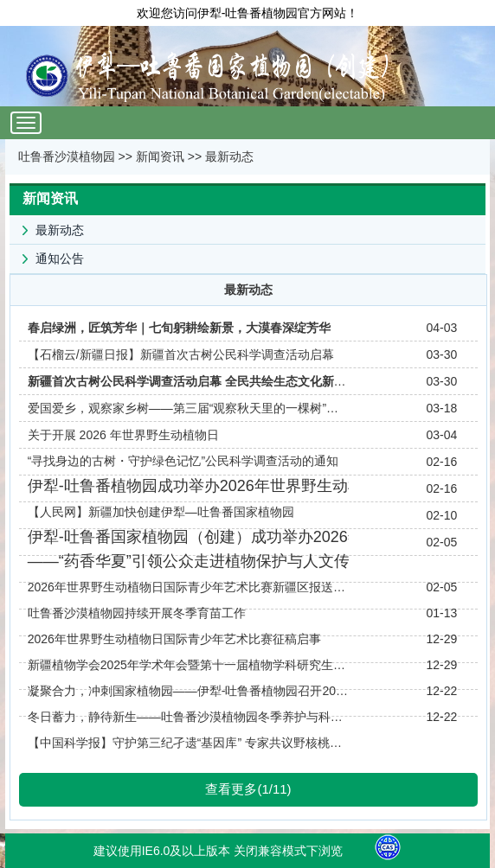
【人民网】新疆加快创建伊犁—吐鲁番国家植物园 (161, 512)
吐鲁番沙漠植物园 (67, 156)
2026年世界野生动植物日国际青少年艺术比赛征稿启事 (174, 639)
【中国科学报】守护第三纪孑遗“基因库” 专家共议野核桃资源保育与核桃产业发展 (188, 743)
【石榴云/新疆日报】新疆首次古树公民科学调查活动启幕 (181, 354)
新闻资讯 (160, 156)
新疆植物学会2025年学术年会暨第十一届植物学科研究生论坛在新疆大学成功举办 (188, 665)
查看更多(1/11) (248, 789)
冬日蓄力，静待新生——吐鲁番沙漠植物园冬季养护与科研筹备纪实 (188, 717)
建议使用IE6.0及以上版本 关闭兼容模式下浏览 (219, 851)
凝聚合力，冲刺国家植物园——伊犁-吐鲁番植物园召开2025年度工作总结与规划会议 (188, 691)
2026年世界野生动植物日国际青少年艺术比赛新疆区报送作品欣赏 (188, 587)
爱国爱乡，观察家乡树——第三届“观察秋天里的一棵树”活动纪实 (188, 408)
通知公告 (47, 255)
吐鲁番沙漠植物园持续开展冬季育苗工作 (137, 613)
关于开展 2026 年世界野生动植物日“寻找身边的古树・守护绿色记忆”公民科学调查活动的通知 (183, 448)
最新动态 (229, 156)
